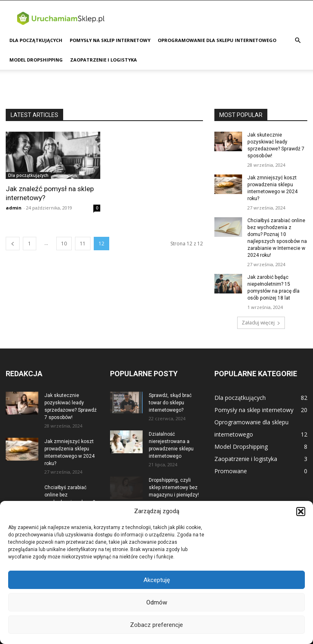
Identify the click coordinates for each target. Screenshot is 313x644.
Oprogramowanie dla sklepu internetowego (217, 40)
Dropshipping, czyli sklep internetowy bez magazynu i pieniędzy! (174, 486)
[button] (301, 512)
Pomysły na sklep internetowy (110, 40)
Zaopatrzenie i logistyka (104, 60)
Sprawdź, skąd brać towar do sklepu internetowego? (170, 401)
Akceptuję (157, 580)
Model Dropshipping (36, 60)
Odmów (157, 602)
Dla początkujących (36, 40)
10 (64, 244)
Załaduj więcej (261, 321)
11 (83, 244)
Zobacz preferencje (156, 625)
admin (14, 208)
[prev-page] (13, 244)
